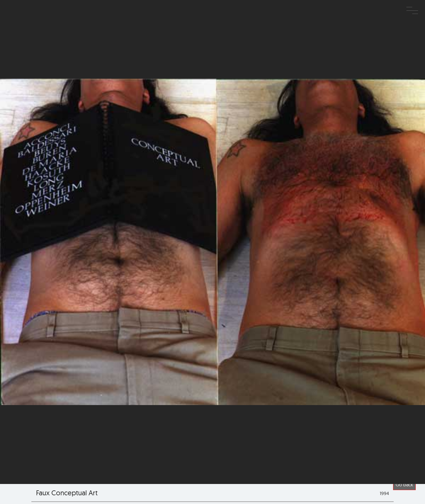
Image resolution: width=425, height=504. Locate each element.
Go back (404, 485)
